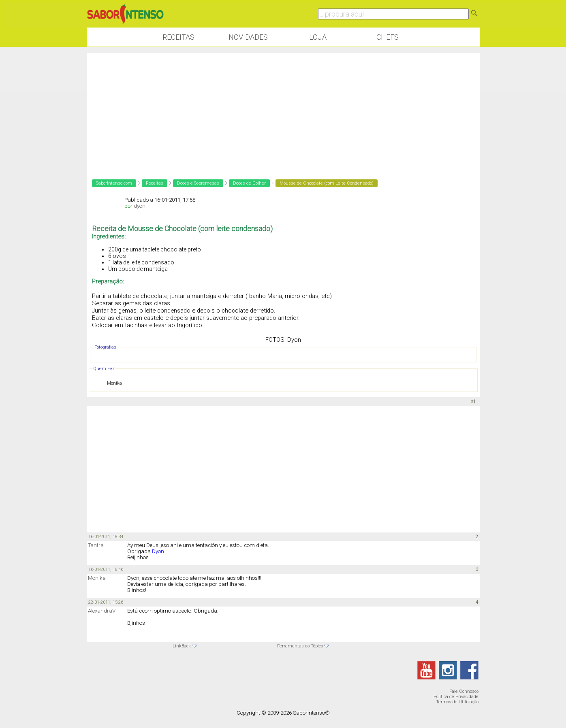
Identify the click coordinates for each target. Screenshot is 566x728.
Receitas (178, 37)
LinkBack (182, 646)
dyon (140, 206)
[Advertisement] (283, 109)
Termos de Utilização (457, 702)
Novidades (248, 37)
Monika (97, 578)
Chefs (388, 37)
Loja (318, 37)
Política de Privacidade (456, 697)
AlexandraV (102, 611)
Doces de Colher (249, 183)
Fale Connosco (464, 691)
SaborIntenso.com (114, 183)
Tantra (96, 545)
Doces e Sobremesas (198, 183)
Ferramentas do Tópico (300, 646)
